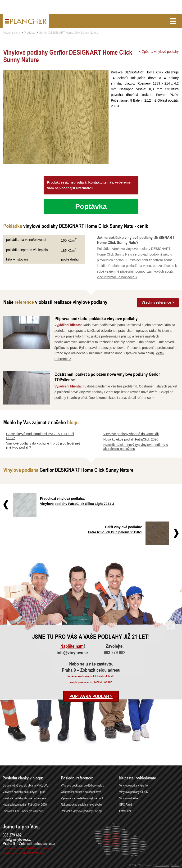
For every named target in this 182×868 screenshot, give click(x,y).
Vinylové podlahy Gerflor (134, 785)
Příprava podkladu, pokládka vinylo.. (82, 785)
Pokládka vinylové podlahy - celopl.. (82, 811)
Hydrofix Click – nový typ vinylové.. (23, 811)
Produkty (30, 33)
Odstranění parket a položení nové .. (82, 792)
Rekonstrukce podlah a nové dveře (81, 804)
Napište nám (72, 646)
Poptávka (91, 206)
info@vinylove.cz (73, 652)
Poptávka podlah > (91, 696)
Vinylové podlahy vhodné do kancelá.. (25, 798)
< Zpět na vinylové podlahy (159, 52)
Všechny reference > (158, 302)
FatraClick (125, 811)
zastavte (104, 664)
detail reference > (141, 398)
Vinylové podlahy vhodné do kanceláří (131, 434)
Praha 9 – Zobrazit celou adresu (91, 670)
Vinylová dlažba (129, 798)
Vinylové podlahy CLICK (134, 792)
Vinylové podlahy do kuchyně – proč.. (25, 792)
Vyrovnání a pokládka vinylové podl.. (83, 798)
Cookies (175, 865)
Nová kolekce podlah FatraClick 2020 (131, 439)
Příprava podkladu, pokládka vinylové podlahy (96, 318)
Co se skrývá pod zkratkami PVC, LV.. (25, 785)
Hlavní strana (12, 33)
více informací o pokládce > (117, 277)
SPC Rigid (125, 804)
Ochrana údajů (162, 865)
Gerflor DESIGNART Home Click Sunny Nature (69, 33)
